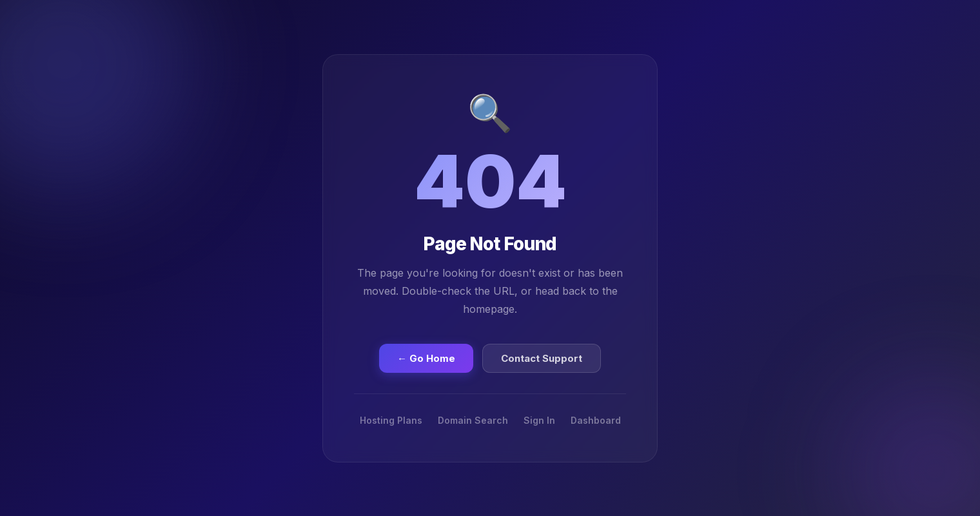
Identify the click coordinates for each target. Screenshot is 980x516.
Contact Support (542, 358)
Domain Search (473, 420)
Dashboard (596, 420)
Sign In (539, 420)
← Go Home (426, 358)
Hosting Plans (391, 420)
